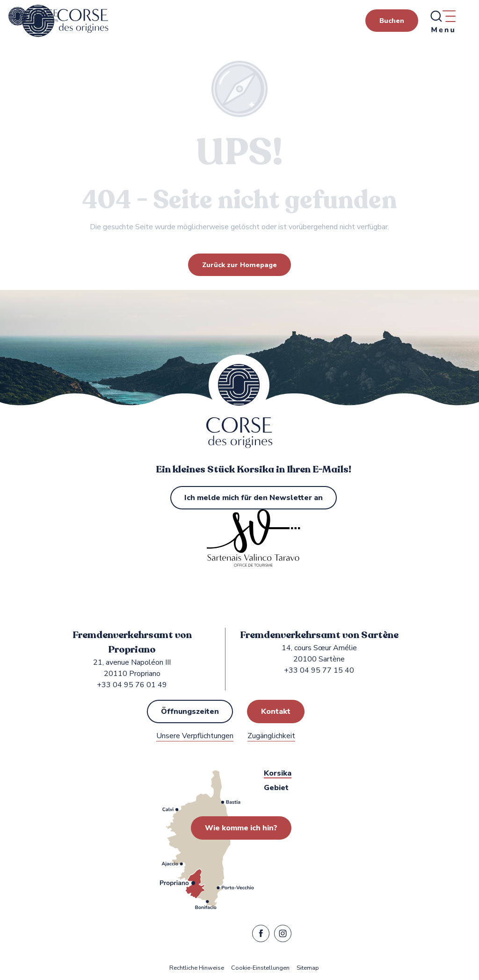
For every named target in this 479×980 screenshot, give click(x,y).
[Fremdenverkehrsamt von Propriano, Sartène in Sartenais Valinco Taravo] (33, 16)
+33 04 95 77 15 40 (319, 670)
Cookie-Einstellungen (260, 968)
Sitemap (308, 968)
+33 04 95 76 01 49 (132, 685)
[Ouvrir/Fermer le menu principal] (443, 21)
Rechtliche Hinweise (197, 968)
